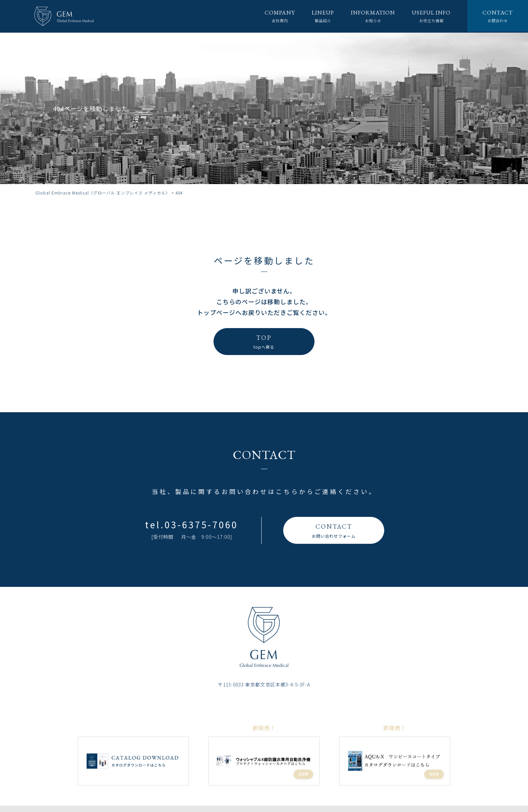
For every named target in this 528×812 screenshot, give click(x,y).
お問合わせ (497, 16)
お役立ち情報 (428, 16)
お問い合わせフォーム (334, 530)
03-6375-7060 (201, 524)
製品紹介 (313, 16)
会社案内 (268, 16)
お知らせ (366, 16)
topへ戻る (264, 341)
